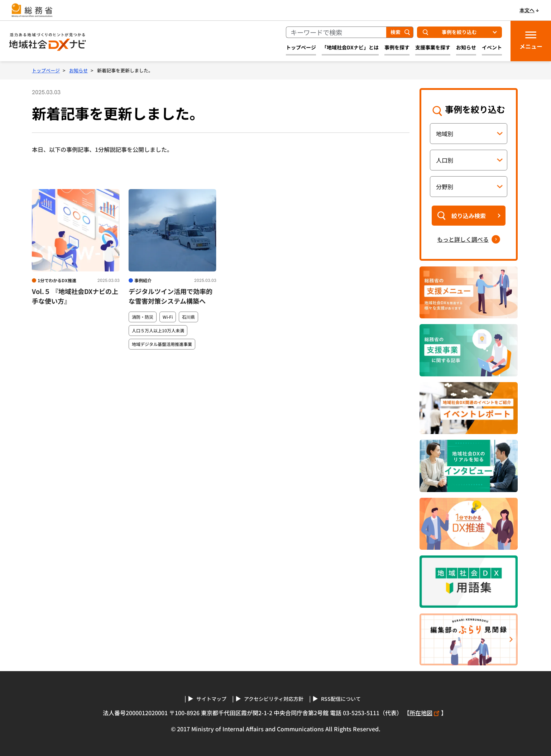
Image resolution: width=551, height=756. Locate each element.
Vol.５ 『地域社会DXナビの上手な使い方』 (75, 296)
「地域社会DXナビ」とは (350, 47)
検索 (396, 32)
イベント (492, 47)
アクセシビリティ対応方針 (274, 699)
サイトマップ (211, 699)
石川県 (188, 317)
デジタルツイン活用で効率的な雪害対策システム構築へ (171, 296)
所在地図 (425, 713)
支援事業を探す (433, 47)
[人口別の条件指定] (469, 160)
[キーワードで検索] (336, 32)
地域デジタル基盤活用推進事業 (162, 344)
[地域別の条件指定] (469, 134)
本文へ (527, 10)
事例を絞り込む (459, 32)
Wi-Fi (168, 317)
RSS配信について (341, 699)
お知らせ (466, 47)
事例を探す (397, 47)
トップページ (301, 47)
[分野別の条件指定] (469, 187)
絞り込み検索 (469, 216)
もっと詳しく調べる (463, 239)
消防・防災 (143, 317)
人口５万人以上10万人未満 (158, 331)
